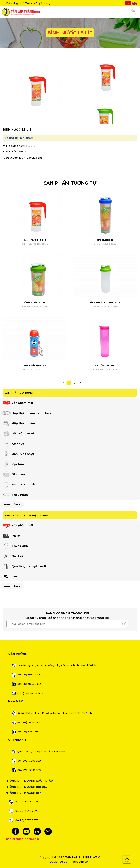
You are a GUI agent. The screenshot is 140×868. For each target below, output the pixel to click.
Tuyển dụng (43, 3)
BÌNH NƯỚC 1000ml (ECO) (105, 303)
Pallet (11, 536)
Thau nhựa (15, 495)
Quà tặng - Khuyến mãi (24, 567)
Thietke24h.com (79, 862)
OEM (10, 577)
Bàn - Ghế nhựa (18, 454)
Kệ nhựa (13, 464)
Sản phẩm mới (17, 403)
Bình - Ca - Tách (19, 485)
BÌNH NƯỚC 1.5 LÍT (35, 240)
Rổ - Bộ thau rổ (18, 434)
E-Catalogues (14, 3)
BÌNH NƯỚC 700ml (35, 303)
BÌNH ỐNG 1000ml (105, 365)
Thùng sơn (15, 546)
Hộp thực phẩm (18, 424)
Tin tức (29, 3)
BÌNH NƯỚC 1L (105, 240)
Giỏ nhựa (13, 475)
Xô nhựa (13, 444)
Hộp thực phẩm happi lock (27, 413)
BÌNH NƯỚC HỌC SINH (35, 365)
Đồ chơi (12, 556)
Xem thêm (12, 505)
